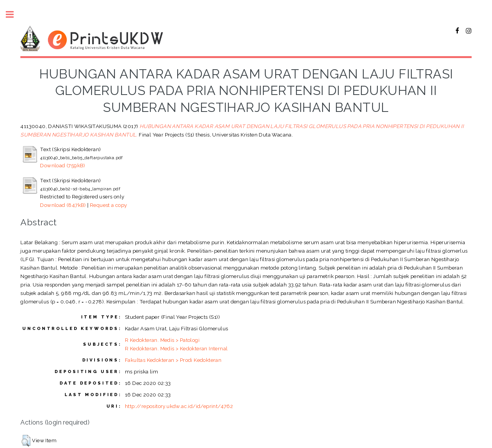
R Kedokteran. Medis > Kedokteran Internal (176, 348)
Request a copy (109, 205)
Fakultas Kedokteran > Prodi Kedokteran (173, 360)
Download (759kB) (62, 165)
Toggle (14, 14)
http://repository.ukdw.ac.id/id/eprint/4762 (179, 406)
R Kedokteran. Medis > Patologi (162, 340)
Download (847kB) (63, 205)
